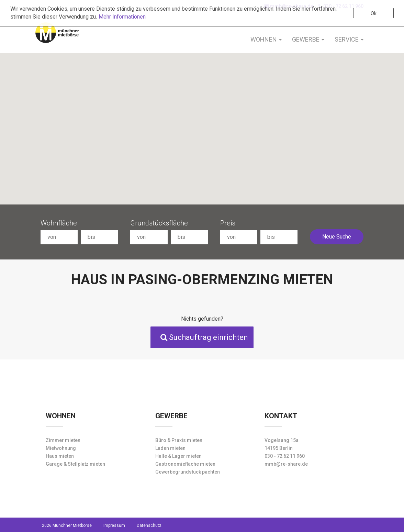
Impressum (114, 525)
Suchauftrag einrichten (204, 337)
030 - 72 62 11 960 (285, 456)
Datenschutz (149, 525)
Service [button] (349, 39)
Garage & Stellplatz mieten (75, 464)
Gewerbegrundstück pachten (188, 472)
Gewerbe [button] (308, 39)
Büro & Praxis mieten (179, 440)
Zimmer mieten (63, 440)
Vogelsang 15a (282, 440)
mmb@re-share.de (286, 464)
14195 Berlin (279, 448)
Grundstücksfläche (159, 223)
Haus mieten (60, 456)
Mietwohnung (61, 448)
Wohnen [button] (266, 39)
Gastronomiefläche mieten (185, 464)
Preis (228, 223)
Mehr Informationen (122, 17)
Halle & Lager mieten (178, 456)
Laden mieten (170, 448)
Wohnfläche (59, 223)
